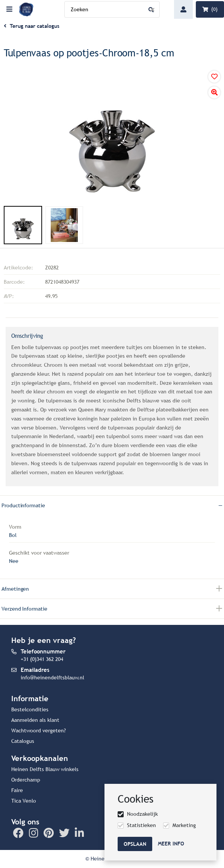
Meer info (171, 844)
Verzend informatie (24, 609)
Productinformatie (23, 506)
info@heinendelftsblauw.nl (52, 678)
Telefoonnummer (43, 651)
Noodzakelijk (142, 814)
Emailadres (35, 670)
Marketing (184, 825)
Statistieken (142, 825)
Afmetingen (15, 589)
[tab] (112, 505)
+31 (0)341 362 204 (42, 659)
